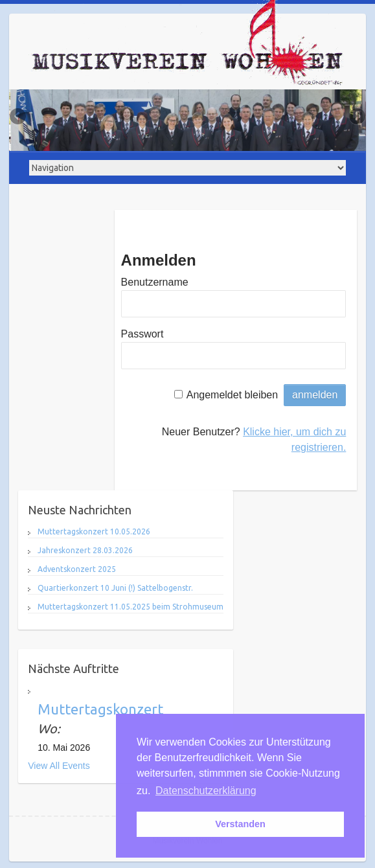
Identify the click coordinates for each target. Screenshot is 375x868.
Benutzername (155, 282)
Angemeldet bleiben (232, 395)
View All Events (59, 766)
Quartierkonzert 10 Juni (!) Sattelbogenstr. (115, 588)
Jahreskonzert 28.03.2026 (85, 550)
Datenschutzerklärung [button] (206, 791)
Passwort (142, 334)
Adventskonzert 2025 (77, 569)
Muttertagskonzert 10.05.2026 (94, 531)
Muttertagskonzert (100, 709)
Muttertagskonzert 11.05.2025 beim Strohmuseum (131, 607)
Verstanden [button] (240, 824)
